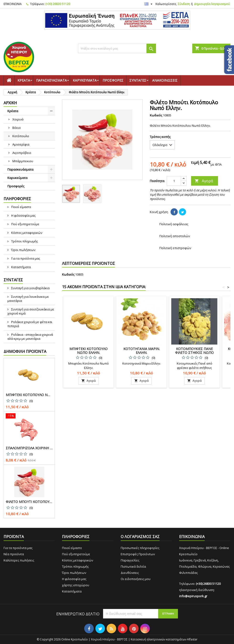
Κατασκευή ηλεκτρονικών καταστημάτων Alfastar (164, 639)
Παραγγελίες (130, 560)
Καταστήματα (21, 267)
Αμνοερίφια (21, 144)
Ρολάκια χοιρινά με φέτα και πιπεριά (30, 324)
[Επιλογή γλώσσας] (149, 4)
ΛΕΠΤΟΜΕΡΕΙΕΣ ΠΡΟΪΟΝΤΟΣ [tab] (88, 263)
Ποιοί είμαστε (21, 207)
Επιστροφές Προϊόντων (138, 554)
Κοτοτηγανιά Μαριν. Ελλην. (142, 351)
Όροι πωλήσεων (23, 250)
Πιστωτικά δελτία (133, 566)
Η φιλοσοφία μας (23, 215)
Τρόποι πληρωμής (24, 241)
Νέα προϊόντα (14, 554)
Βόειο (17, 128)
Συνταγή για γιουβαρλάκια (30, 288)
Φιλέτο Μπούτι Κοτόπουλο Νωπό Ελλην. (29, 502)
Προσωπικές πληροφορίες (140, 548)
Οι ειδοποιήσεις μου (136, 579)
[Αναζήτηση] (117, 48)
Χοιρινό (18, 119)
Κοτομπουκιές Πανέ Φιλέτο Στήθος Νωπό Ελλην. (194, 353)
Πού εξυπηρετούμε (25, 224)
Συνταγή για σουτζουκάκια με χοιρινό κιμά (31, 311)
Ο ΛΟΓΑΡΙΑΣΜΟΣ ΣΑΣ (140, 537)
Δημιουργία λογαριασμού (212, 4)
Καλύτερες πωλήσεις (19, 560)
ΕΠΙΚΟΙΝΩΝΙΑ (13, 4)
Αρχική (10, 103)
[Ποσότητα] (174, 181)
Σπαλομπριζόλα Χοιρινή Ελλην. (29, 448)
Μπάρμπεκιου (23, 161)
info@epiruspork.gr (193, 596)
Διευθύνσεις (130, 573)
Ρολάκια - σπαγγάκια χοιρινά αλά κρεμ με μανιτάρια (30, 337)
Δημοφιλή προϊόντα (25, 351)
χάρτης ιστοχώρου (76, 585)
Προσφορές (113, 80)
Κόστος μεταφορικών (26, 233)
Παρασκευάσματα (51, 80)
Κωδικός (156, 115)
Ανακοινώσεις (165, 80)
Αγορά (204, 181)
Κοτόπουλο (21, 136)
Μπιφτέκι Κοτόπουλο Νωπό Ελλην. (29, 395)
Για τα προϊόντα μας (25, 258)
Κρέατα (24, 80)
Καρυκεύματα (85, 80)
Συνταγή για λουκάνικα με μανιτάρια (28, 299)
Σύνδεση (184, 4)
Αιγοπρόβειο (22, 153)
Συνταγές (138, 80)
